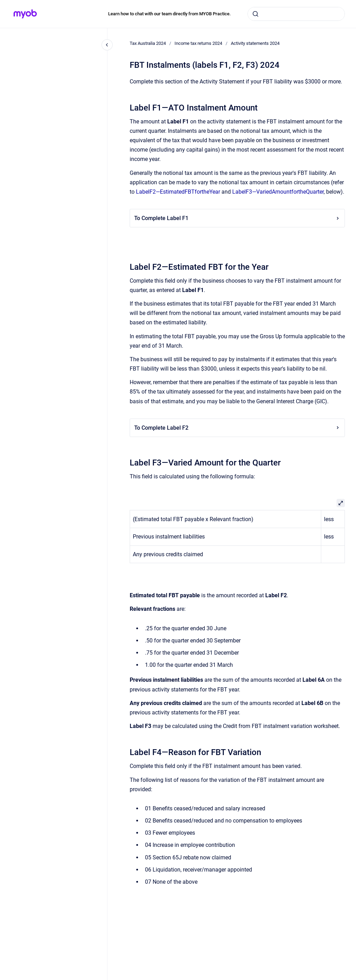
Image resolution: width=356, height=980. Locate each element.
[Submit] (256, 14)
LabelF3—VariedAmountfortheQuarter (278, 192)
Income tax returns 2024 (198, 43)
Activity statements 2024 (255, 43)
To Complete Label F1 (237, 218)
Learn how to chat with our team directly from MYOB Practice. (169, 14)
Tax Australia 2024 (148, 43)
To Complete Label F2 (237, 428)
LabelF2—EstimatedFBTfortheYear (178, 192)
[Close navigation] (107, 45)
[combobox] (296, 14)
